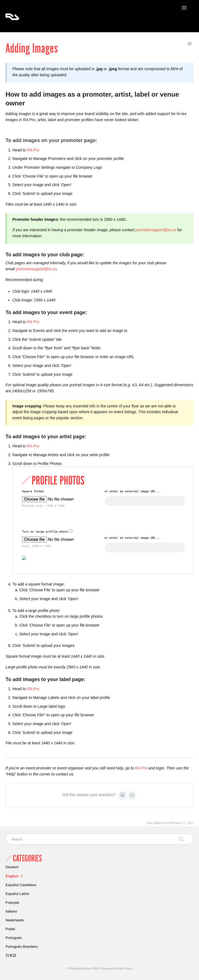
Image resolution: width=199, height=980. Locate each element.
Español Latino (17, 894)
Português (14, 938)
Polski (10, 929)
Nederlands (15, 920)
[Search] (99, 839)
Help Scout (125, 968)
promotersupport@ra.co (36, 269)
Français (12, 903)
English (15, 876)
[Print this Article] (190, 45)
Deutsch (12, 867)
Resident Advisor (81, 968)
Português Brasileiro (22, 947)
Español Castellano (21, 885)
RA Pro (33, 150)
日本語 (11, 955)
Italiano (11, 911)
